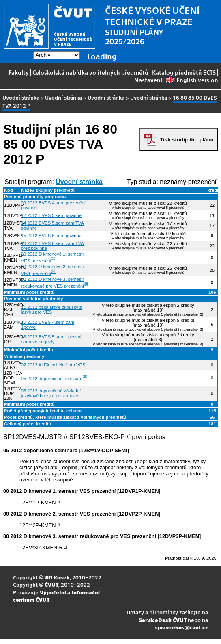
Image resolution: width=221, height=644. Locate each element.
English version (192, 80)
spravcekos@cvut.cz (181, 627)
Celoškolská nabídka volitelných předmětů (90, 72)
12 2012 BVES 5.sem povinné (51, 215)
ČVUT (51, 584)
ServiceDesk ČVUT (163, 620)
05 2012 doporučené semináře (52, 379)
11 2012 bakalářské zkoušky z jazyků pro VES (51, 310)
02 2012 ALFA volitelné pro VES (53, 365)
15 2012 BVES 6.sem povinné (51, 236)
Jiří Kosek (57, 577)
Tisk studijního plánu (187, 140)
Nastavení (148, 80)
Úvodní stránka (21, 97)
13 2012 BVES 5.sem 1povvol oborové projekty (51, 339)
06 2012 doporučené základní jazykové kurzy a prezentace (51, 393)
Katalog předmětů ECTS (184, 72)
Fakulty (19, 72)
